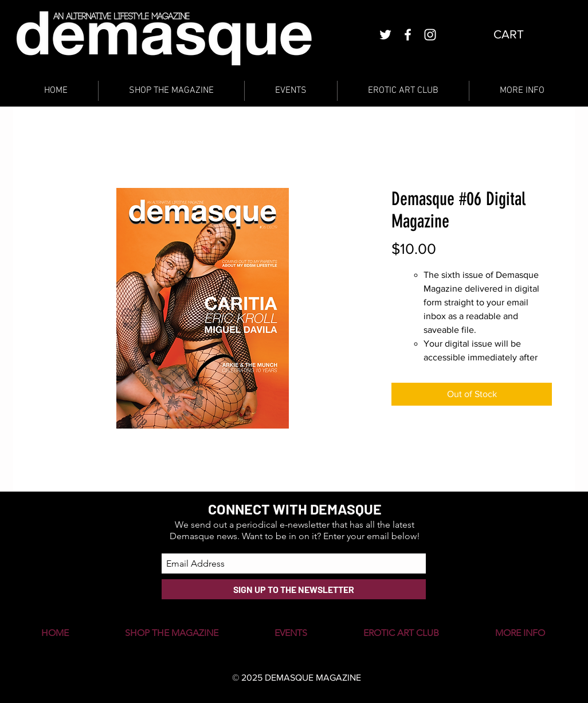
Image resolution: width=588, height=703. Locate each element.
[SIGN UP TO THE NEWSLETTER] (294, 589)
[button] (518, 34)
